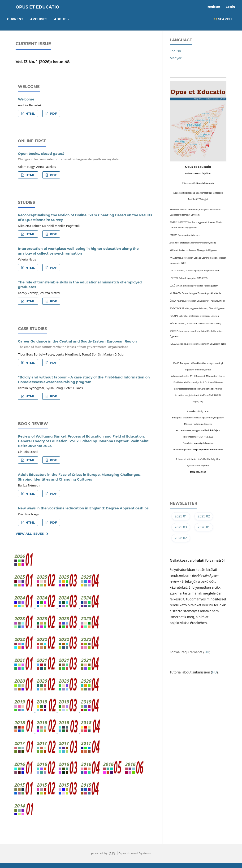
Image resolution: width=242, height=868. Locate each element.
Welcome (26, 99)
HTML (30, 113)
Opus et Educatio (37, 7)
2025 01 (181, 516)
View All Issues (30, 534)
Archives (39, 19)
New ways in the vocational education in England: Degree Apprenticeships (83, 508)
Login (230, 7)
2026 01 (204, 527)
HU (207, 652)
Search (223, 19)
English (175, 51)
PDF (53, 113)
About (60, 19)
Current (15, 19)
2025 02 (204, 516)
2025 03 (181, 527)
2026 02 (181, 538)
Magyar (176, 58)
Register (213, 7)
